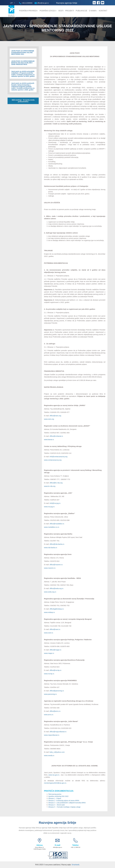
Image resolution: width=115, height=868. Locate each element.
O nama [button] (93, 11)
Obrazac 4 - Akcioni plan (57, 805)
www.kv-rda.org (50, 486)
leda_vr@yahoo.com (57, 752)
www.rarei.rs (49, 633)
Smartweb (75, 865)
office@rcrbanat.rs (56, 436)
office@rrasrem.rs (56, 565)
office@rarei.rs (55, 629)
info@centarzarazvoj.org (59, 457)
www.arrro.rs (49, 715)
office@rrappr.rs (55, 650)
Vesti (61, 11)
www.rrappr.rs (49, 653)
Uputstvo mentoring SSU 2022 (58, 796)
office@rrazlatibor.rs (57, 524)
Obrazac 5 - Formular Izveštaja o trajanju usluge (65, 807)
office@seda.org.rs (56, 588)
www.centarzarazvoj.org (53, 460)
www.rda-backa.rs (50, 548)
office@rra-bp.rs (55, 670)
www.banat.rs (49, 439)
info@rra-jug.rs (55, 503)
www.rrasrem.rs (50, 568)
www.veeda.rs (49, 755)
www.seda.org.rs (50, 592)
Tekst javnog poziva (55, 794)
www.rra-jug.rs (49, 507)
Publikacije (81, 11)
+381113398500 (26, 3)
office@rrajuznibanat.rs (58, 732)
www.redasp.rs (49, 612)
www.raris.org (49, 419)
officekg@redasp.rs (57, 609)
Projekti (70, 11)
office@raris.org (55, 416)
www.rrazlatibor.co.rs (52, 527)
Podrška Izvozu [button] (48, 11)
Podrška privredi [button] (29, 11)
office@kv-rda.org (56, 483)
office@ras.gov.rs (42, 3)
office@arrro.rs (55, 711)
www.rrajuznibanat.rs (52, 735)
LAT (11, 3)
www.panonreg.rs (50, 694)
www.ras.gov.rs (54, 775)
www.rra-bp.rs (49, 674)
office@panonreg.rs (57, 691)
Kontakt (103, 11)
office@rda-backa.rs (57, 544)
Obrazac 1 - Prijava (55, 798)
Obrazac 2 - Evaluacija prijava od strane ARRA (64, 801)
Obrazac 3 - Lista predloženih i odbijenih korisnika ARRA (67, 803)
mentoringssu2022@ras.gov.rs (55, 783)
